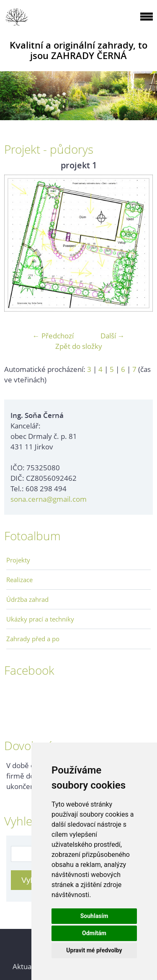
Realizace (19, 580)
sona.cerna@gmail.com (49, 499)
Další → (113, 336)
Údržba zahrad (27, 599)
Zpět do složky (79, 346)
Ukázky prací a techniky (40, 619)
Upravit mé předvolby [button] (94, 950)
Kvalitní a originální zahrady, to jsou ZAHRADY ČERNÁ (78, 50)
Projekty (18, 560)
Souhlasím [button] (94, 916)
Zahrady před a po (33, 639)
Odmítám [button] (94, 933)
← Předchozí (53, 336)
